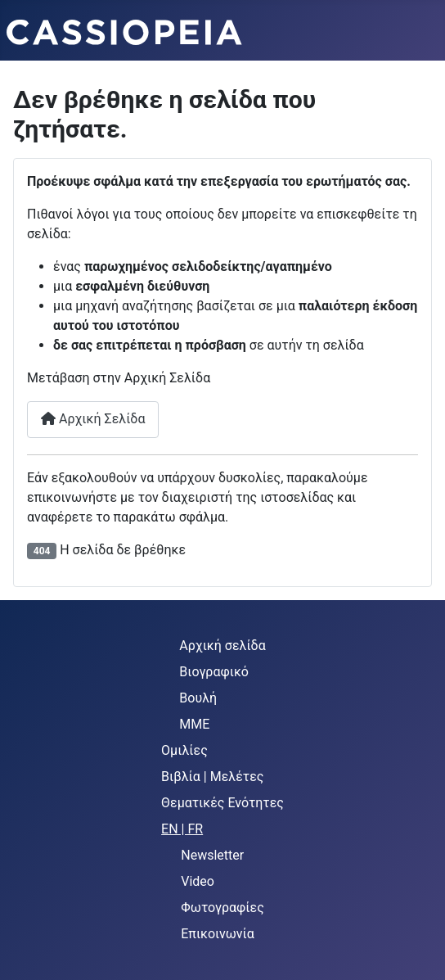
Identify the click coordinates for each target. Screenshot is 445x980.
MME (194, 724)
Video (198, 881)
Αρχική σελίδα (222, 646)
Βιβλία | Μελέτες (212, 777)
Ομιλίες (184, 750)
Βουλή (198, 698)
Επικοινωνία (218, 934)
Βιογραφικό (214, 672)
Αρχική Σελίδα (93, 419)
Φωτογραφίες (222, 908)
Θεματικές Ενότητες (222, 803)
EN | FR (182, 829)
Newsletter (212, 855)
